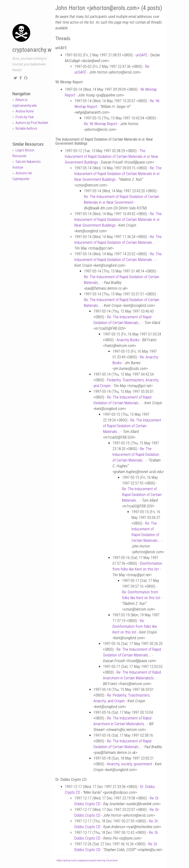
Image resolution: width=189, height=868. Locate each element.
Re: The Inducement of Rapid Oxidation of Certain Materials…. (132, 426)
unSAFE (142, 55)
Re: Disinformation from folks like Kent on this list (135, 626)
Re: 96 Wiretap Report (101, 124)
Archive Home (25, 111)
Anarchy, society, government (130, 764)
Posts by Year (25, 117)
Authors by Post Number (32, 123)
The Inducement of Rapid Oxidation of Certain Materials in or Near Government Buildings (112, 157)
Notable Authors (26, 128)
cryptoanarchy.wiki (35, 50)
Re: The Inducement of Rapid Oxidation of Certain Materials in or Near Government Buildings (118, 174)
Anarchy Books (128, 340)
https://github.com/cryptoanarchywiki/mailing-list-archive (87, 860)
